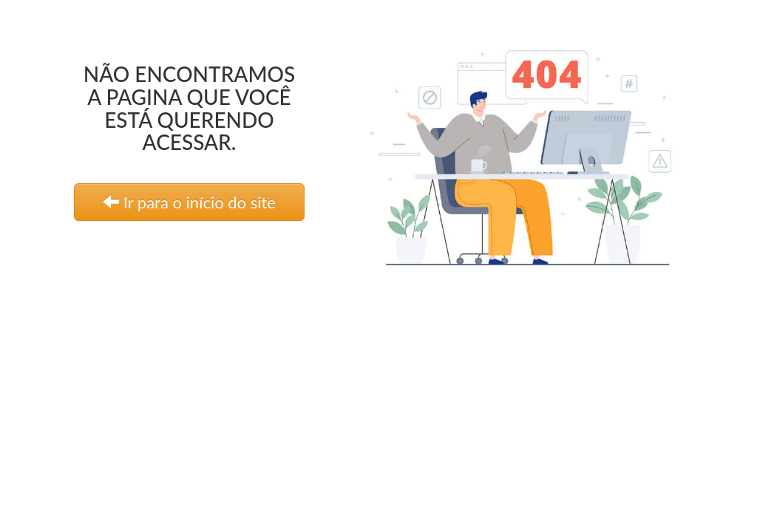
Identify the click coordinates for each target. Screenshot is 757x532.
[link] (536, 151)
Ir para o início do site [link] (189, 202)
